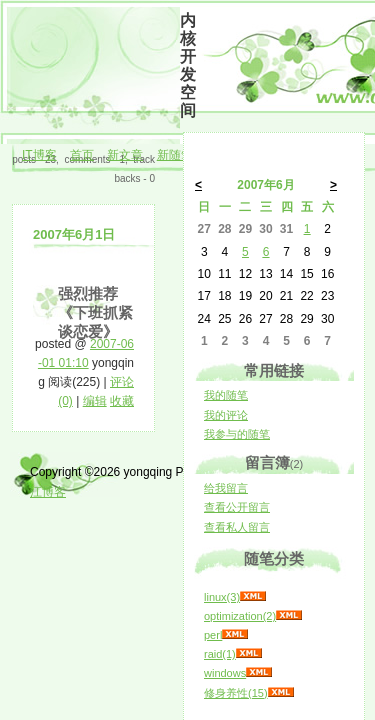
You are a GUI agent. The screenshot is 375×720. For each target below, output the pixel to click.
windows (225, 673)
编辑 (95, 401)
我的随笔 (226, 395)
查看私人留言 (237, 527)
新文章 (125, 155)
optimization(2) (240, 616)
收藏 (122, 401)
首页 (82, 155)
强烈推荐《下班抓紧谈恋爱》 (95, 313)
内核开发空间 (188, 65)
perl (213, 635)
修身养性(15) (236, 693)
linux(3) (222, 597)
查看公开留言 (237, 507)
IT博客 (39, 155)
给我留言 (226, 488)
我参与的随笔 (237, 434)
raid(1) (220, 654)
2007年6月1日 (74, 234)
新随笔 (175, 155)
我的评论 (226, 415)
